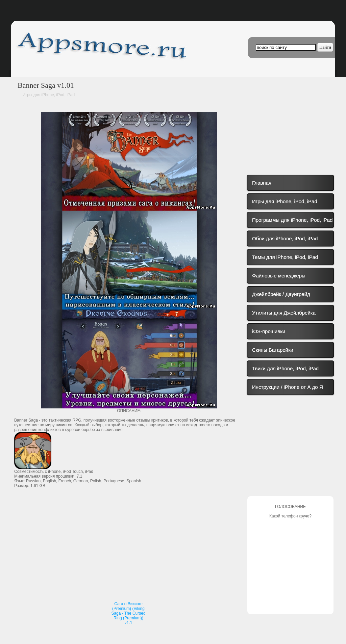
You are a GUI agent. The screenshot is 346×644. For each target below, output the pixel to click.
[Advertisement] (129, 549)
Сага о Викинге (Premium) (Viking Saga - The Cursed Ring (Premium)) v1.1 (128, 613)
